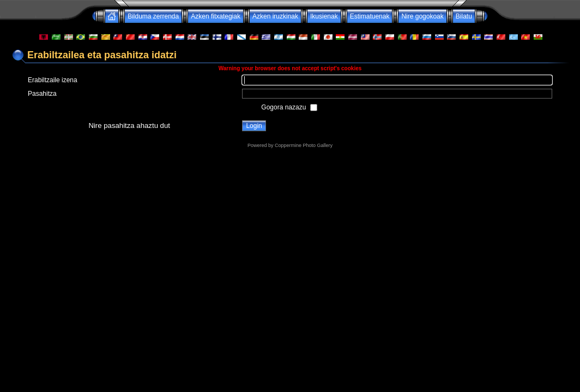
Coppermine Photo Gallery (304, 145)
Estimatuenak (370, 16)
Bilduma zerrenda (153, 16)
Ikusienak (324, 16)
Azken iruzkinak (275, 16)
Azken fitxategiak (216, 16)
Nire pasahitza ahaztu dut (129, 125)
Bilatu (464, 16)
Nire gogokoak (422, 16)
